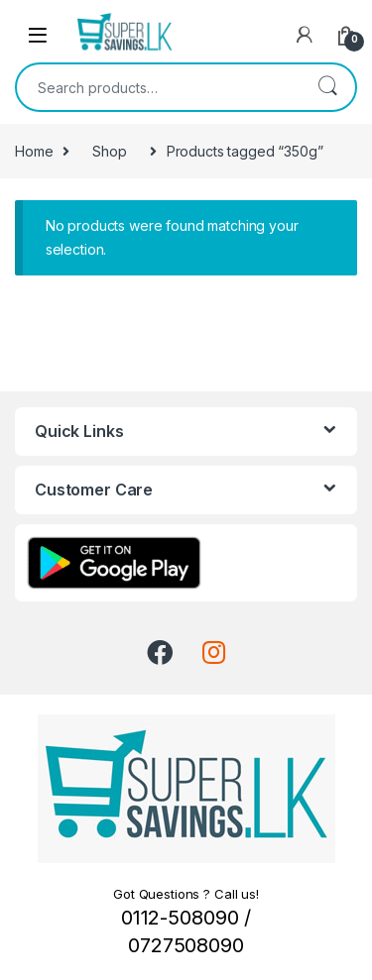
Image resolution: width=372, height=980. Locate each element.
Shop (109, 151)
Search (327, 87)
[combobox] (158, 87)
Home (34, 151)
